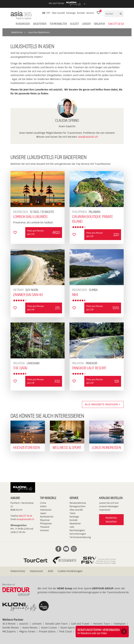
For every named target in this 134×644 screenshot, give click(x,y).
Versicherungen (78, 534)
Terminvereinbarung (80, 537)
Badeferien (40, 24)
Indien (43, 506)
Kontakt (81, 13)
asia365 (24, 624)
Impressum (36, 571)
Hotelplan (120, 624)
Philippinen (46, 523)
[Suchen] (112, 14)
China (43, 503)
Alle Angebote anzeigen (103, 404)
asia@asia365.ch (88, 137)
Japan (43, 513)
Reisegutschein (77, 506)
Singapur (99, 24)
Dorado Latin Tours (56, 624)
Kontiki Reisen (11, 628)
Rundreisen (23, 24)
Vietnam (44, 530)
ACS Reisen (9, 624)
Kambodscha (47, 517)
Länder (86, 24)
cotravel (37, 624)
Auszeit (74, 24)
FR (49, 13)
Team (72, 513)
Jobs (72, 527)
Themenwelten (58, 24)
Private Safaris (47, 632)
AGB (50, 571)
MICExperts (9, 632)
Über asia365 (58, 13)
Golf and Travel (80, 624)
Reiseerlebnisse (78, 503)
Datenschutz (18, 571)
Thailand (45, 527)
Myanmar (45, 520)
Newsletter (75, 523)
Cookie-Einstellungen (70, 571)
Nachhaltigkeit (77, 530)
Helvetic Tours (102, 624)
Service (90, 13)
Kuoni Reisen (30, 628)
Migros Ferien (27, 632)
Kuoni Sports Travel (72, 628)
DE (44, 13)
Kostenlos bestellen (111, 520)
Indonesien (46, 510)
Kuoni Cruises (49, 628)
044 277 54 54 (116, 24)
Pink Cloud (65, 632)
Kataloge (71, 13)
